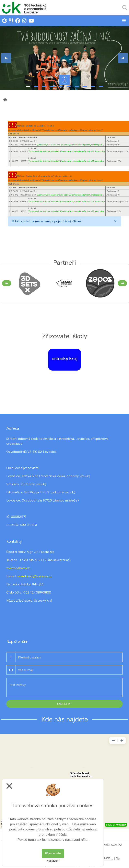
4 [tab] (52, 86)
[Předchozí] (7, 283)
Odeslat (65, 704)
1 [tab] (28, 86)
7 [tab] (77, 86)
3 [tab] (44, 86)
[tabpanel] (64, 58)
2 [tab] (36, 86)
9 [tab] (93, 86)
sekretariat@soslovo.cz (34, 576)
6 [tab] (69, 86)
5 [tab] (60, 86)
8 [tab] (85, 86)
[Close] (115, 221)
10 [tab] (101, 86)
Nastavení (53, 861)
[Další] (122, 283)
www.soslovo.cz (18, 568)
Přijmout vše (53, 853)
